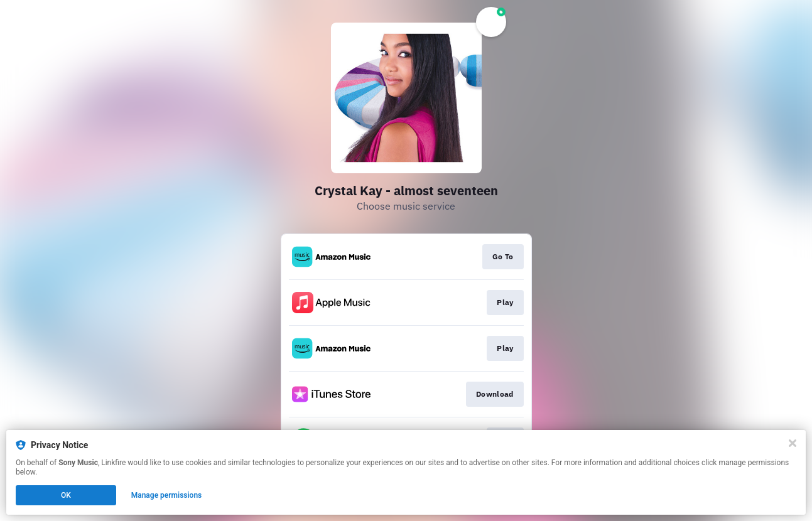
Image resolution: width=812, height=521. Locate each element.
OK (66, 495)
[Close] (793, 443)
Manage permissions (167, 495)
